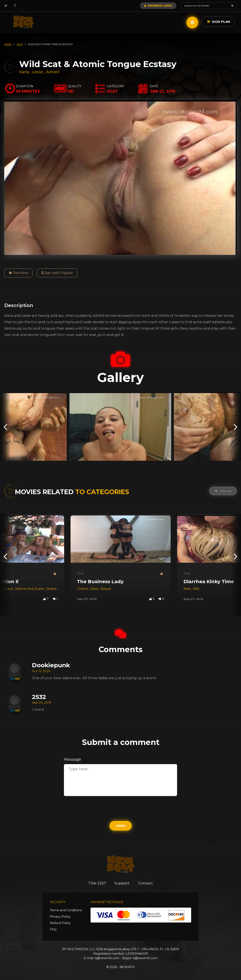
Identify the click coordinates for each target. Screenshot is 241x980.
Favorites (18, 273)
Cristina (83, 589)
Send (121, 826)
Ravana (8, 589)
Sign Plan (219, 22)
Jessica (52, 589)
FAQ (53, 929)
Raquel (106, 589)
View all (223, 491)
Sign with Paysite (57, 273)
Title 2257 (97, 883)
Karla (25, 72)
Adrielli (53, 72)
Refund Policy (60, 923)
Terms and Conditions (66, 910)
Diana (95, 589)
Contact (145, 883)
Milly (196, 589)
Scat (80, 573)
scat (20, 44)
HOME (8, 44)
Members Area (158, 6)
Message (72, 759)
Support (122, 883)
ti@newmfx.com (107, 958)
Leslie (38, 72)
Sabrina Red (24, 589)
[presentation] (5, 427)
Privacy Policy (60, 917)
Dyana (40, 589)
